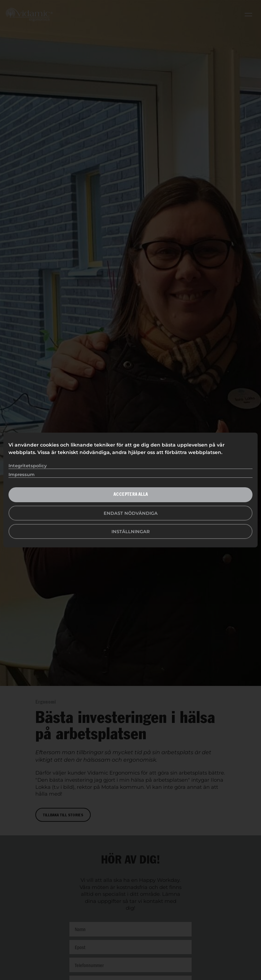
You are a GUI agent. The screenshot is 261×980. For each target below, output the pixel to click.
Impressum (22, 474)
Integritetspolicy (28, 466)
